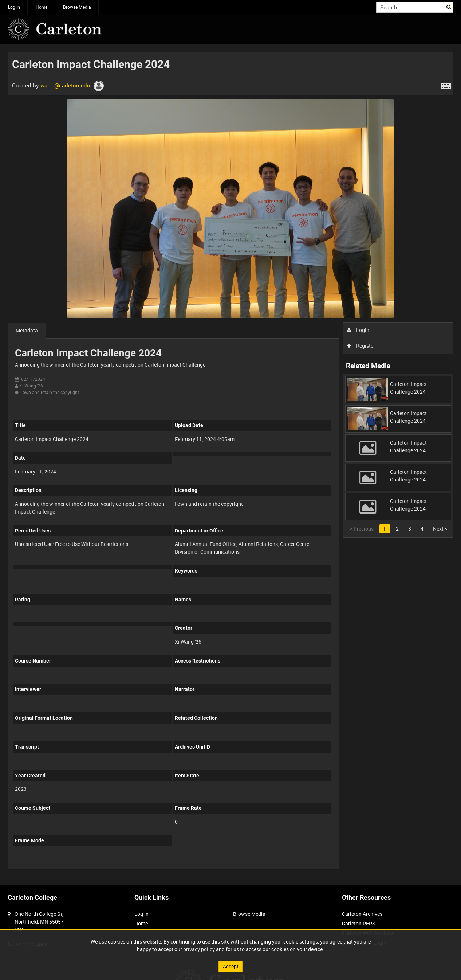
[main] (230, 464)
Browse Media (77, 7)
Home (42, 7)
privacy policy (199, 949)
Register (361, 346)
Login (358, 330)
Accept (231, 966)
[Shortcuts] (446, 85)
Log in (14, 7)
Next (440, 529)
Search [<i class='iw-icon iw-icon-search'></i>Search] (449, 7)
